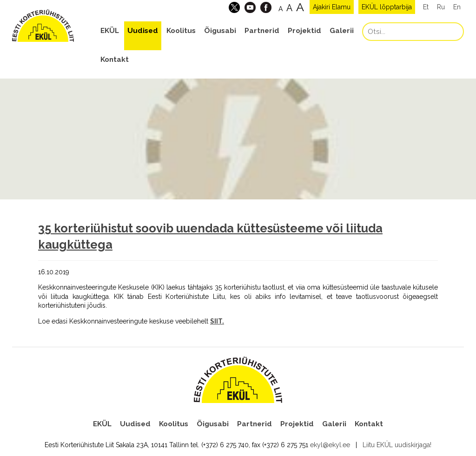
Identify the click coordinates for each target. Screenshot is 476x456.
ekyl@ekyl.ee (330, 445)
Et (426, 7)
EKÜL (110, 31)
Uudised (143, 31)
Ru (441, 7)
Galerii (342, 31)
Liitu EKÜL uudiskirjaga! (397, 445)
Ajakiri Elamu (332, 7)
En (457, 7)
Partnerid (262, 31)
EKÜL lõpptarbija (387, 7)
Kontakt (115, 59)
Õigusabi (220, 31)
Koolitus (181, 31)
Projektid (304, 31)
